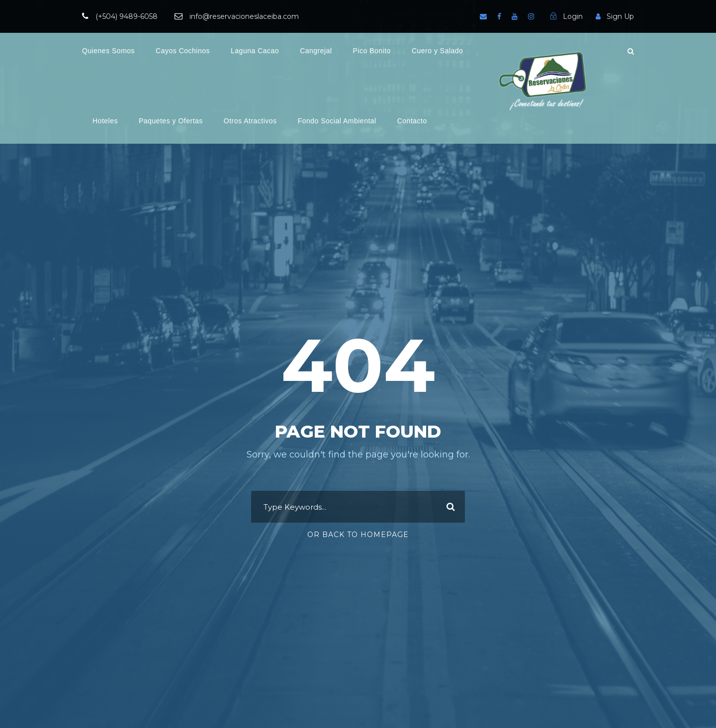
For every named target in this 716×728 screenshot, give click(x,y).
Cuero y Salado (438, 51)
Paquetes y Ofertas (171, 121)
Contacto (412, 121)
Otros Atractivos (250, 121)
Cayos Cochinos (183, 51)
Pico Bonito (372, 51)
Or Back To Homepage (358, 535)
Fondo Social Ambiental (337, 121)
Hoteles (105, 121)
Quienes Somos (108, 51)
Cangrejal (316, 51)
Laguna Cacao (255, 51)
